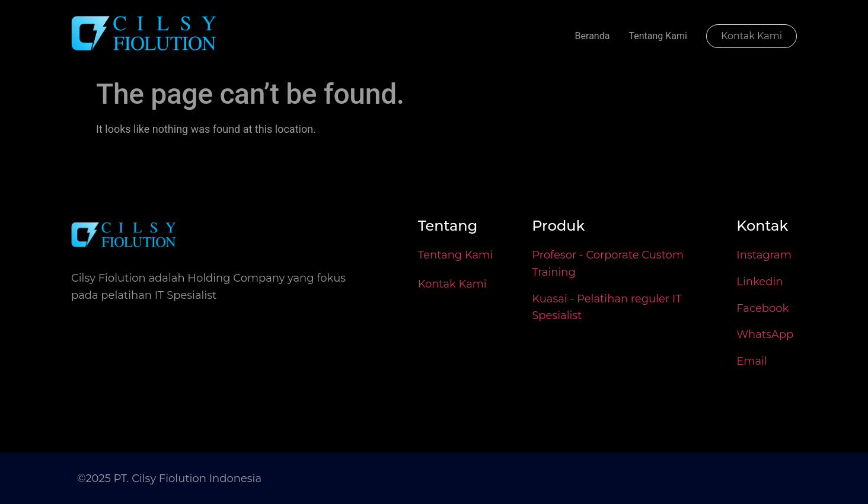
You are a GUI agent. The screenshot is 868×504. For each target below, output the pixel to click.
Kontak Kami (452, 284)
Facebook (762, 308)
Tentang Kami (658, 36)
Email (751, 361)
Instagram (764, 255)
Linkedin (759, 282)
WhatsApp (765, 334)
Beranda (593, 36)
